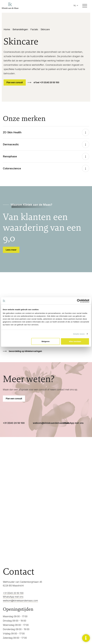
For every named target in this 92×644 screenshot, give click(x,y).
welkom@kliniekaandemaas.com (51, 423)
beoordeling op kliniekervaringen (25, 351)
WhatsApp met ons (73, 423)
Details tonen (79, 334)
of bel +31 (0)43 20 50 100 (46, 82)
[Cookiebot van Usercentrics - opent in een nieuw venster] (79, 301)
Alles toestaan (75, 341)
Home (7, 29)
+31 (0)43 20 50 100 (14, 423)
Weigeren (46, 341)
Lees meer (11, 250)
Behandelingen (20, 29)
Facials (34, 29)
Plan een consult (15, 82)
